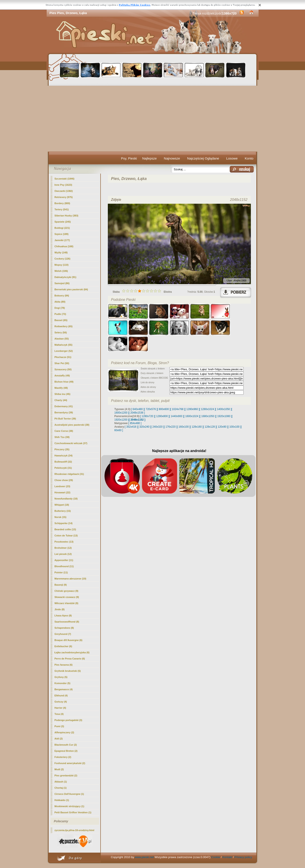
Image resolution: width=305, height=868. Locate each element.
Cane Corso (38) (64, 431)
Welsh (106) (61, 271)
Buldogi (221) (62, 228)
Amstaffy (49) (62, 376)
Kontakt (227, 857)
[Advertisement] (153, 119)
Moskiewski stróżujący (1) (69, 806)
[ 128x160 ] (197, 427)
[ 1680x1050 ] (208, 416)
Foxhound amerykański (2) (70, 763)
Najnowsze (172, 158)
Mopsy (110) (62, 265)
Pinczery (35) (62, 449)
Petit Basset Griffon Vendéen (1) (73, 812)
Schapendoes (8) (64, 628)
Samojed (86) (62, 283)
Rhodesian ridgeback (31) (69, 474)
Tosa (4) (59, 714)
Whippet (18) (62, 505)
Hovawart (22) (62, 492)
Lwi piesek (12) (63, 554)
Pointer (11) (61, 572)
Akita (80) (60, 302)
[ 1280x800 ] (162, 416)
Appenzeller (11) (64, 560)
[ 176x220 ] (170, 427)
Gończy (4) (61, 702)
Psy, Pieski (129, 158)
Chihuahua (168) (64, 246)
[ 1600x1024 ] (192, 416)
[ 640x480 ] (138, 409)
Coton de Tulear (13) (66, 536)
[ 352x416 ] (131, 427)
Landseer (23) (62, 486)
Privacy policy (243, 857)
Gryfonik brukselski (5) (68, 671)
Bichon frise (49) (64, 382)
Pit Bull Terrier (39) (65, 419)
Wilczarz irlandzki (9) (66, 603)
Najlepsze (149, 158)
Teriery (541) (62, 209)
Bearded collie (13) (65, 529)
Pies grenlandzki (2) (66, 775)
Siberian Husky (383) (66, 216)
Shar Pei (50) (62, 363)
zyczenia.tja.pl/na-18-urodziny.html (74, 830)
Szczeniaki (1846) (65, 179)
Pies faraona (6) (64, 665)
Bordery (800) (62, 203)
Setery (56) (61, 332)
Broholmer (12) (63, 548)
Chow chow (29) (64, 480)
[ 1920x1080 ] (224, 416)
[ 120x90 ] (222, 427)
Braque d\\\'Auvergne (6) (69, 640)
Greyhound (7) (63, 634)
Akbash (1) (61, 782)
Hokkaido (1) (62, 800)
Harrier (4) (60, 708)
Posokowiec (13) (64, 542)
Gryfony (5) (61, 677)
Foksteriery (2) (63, 757)
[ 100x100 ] (234, 427)
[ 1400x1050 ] (223, 409)
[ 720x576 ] (151, 409)
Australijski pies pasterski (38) (72, 425)
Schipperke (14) (64, 523)
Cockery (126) (62, 259)
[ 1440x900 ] (176, 416)
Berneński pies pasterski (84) (71, 289)
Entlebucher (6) (63, 646)
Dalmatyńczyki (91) (65, 277)
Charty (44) (61, 400)
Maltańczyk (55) (63, 345)
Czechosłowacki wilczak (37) (71, 443)
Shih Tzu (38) (62, 437)
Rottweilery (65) (64, 326)
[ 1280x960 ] (192, 409)
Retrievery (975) (64, 197)
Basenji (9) (61, 585)
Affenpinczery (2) (64, 732)
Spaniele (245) (63, 222)
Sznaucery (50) (63, 369)
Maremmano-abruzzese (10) (70, 579)
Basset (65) (61, 320)
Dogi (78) (60, 308)
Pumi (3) (59, 726)
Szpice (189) (62, 234)
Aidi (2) (59, 739)
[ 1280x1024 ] (207, 409)
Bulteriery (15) (63, 511)
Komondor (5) (62, 683)
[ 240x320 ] (157, 427)
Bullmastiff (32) (63, 462)
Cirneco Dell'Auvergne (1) (69, 794)
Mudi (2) (59, 769)
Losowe (232, 158)
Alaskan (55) (62, 339)
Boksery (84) (62, 296)
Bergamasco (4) (64, 689)
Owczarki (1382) (64, 191)
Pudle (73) (60, 314)
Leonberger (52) (64, 351)
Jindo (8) (60, 609)
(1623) (63, 185)
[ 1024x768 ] (178, 409)
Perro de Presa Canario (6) (70, 659)
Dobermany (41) (64, 406)
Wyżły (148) (61, 252)
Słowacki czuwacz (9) (67, 597)
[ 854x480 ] (135, 423)
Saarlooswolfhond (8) (67, 622)
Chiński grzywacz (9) (66, 591)
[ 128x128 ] (210, 427)
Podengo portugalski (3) (68, 720)
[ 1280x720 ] (147, 416)
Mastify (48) (61, 388)
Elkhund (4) (61, 695)
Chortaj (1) (61, 788)
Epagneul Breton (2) (66, 751)
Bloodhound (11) (64, 566)
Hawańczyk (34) (64, 456)
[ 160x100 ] (184, 427)
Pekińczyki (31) (63, 468)
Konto (249, 158)
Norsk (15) (61, 517)
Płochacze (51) (63, 357)
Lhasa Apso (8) (63, 616)
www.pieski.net (144, 857)
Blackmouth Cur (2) (66, 745)
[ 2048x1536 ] (137, 413)
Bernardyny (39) (64, 412)
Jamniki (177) (62, 240)
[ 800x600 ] (164, 409)
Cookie (216, 857)
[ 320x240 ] (144, 427)
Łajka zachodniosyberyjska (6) (72, 652)
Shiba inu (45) (62, 394)
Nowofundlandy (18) (66, 499)
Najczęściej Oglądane (203, 158)
